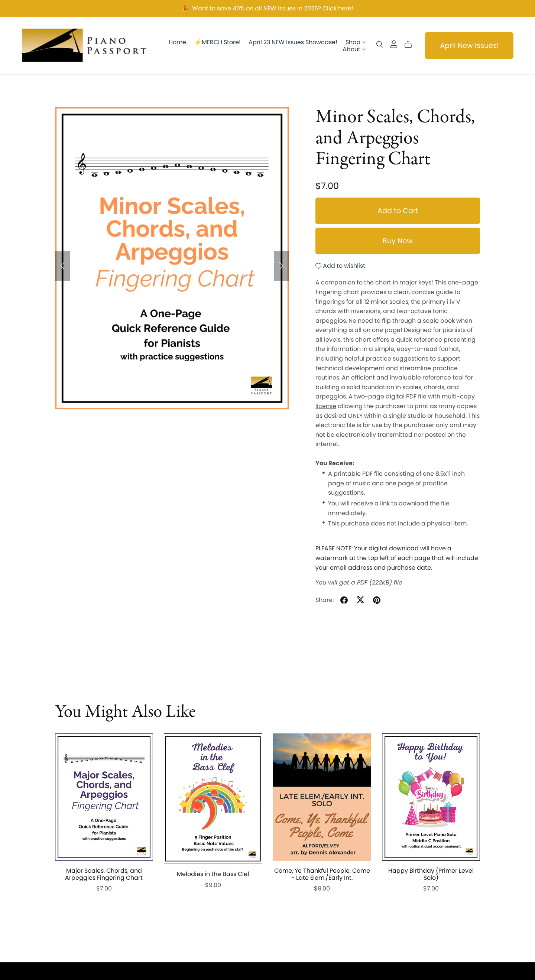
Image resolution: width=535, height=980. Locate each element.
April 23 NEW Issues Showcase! (293, 42)
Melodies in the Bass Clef (213, 874)
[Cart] (411, 45)
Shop (356, 42)
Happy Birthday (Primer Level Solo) (431, 874)
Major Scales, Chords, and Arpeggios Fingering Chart (104, 874)
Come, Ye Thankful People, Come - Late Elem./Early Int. (322, 874)
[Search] (380, 44)
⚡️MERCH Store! (218, 42)
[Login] (394, 44)
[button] (62, 266)
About (354, 49)
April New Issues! (469, 45)
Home (177, 42)
